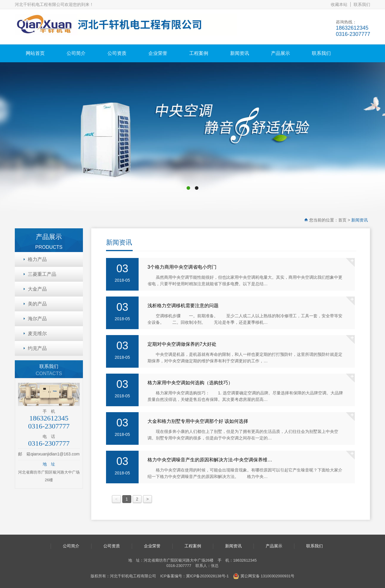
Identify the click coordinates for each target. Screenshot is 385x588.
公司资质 (117, 53)
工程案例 (199, 53)
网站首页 (35, 53)
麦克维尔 (37, 333)
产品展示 (280, 53)
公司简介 (76, 53)
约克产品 (37, 348)
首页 (342, 220)
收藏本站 (339, 4)
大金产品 (37, 289)
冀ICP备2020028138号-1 (207, 576)
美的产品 (37, 304)
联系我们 (362, 4)
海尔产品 (37, 319)
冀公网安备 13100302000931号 (264, 576)
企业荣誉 (158, 53)
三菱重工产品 (42, 274)
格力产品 (37, 259)
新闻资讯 (240, 53)
